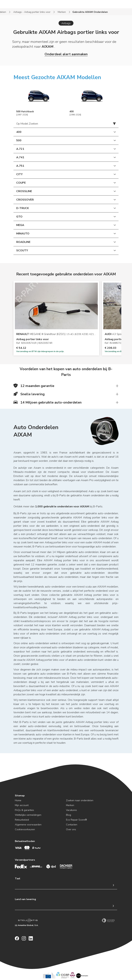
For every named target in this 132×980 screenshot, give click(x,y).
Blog (69, 815)
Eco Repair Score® (76, 820)
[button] (66, 386)
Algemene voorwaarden (28, 825)
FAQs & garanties (24, 810)
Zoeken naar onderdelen (80, 800)
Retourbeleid (22, 820)
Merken (62, 12)
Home (18, 800)
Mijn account (22, 805)
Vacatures (71, 810)
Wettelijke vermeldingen (28, 815)
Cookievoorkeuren (25, 829)
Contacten (72, 825)
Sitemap (20, 796)
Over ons (71, 829)
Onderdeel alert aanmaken (66, 54)
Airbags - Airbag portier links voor (32, 12)
